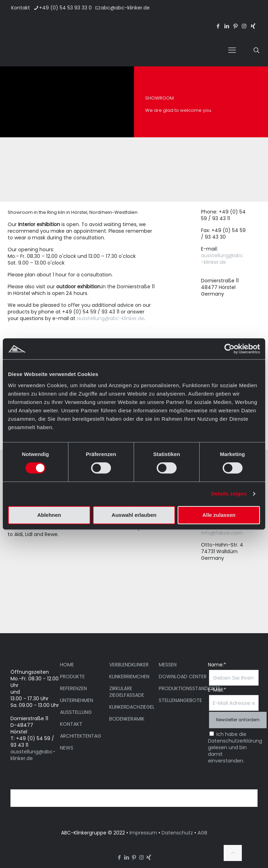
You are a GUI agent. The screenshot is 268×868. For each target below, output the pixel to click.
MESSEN (168, 665)
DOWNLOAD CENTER (183, 677)
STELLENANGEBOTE (180, 700)
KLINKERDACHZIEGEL (132, 707)
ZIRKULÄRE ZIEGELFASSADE (127, 692)
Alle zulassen (219, 515)
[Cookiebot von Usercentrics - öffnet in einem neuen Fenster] (229, 349)
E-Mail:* (217, 690)
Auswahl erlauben (134, 515)
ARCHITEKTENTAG (81, 736)
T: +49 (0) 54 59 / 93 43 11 (32, 742)
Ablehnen (49, 515)
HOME (67, 665)
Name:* (217, 665)
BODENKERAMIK (127, 719)
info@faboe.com (222, 533)
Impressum (143, 833)
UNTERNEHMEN (77, 700)
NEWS (67, 748)
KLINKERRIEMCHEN (129, 677)
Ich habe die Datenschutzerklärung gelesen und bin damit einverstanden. (235, 747)
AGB (202, 833)
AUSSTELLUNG (76, 712)
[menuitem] (225, 13)
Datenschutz (177, 833)
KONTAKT (71, 724)
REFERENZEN (73, 688)
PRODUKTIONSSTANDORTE (190, 688)
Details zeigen (229, 494)
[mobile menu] (232, 50)
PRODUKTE (72, 677)
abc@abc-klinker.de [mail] (125, 8)
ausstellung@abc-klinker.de (110, 318)
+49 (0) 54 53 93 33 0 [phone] (65, 8)
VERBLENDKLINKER (129, 665)
